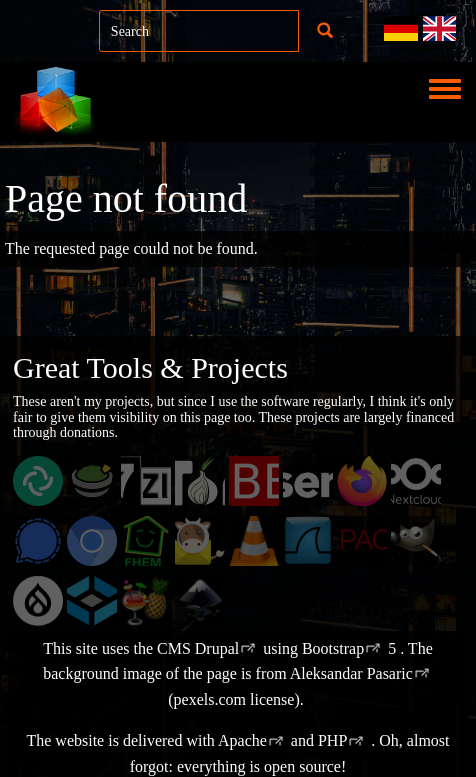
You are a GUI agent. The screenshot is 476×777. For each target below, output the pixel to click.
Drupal (48, 601)
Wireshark (327, 541)
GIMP (423, 541)
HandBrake (168, 601)
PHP (332, 740)
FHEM (155, 541)
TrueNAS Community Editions (115, 621)
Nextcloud (434, 481)
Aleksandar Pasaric (351, 673)
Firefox (372, 481)
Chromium (112, 541)
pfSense (319, 481)
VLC (257, 541)
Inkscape (215, 601)
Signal (45, 541)
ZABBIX (269, 481)
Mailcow (214, 541)
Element (51, 481)
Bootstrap (333, 648)
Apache (242, 740)
